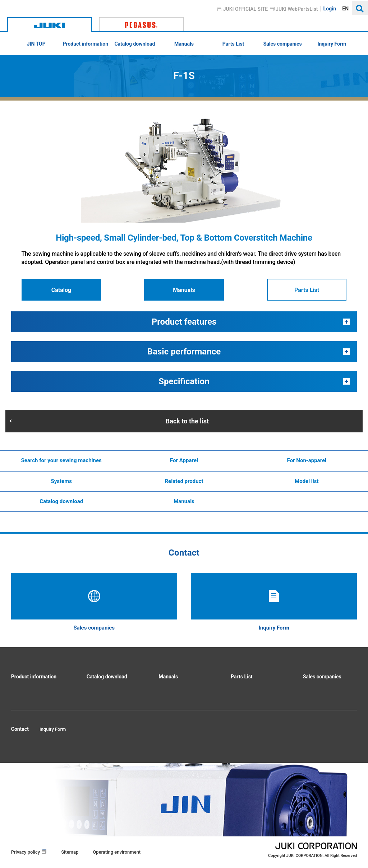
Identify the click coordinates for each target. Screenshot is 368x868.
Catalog (61, 290)
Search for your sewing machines (61, 460)
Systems (61, 481)
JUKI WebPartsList (297, 9)
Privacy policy (26, 852)
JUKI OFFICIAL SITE (246, 9)
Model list (307, 481)
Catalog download (61, 501)
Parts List (307, 290)
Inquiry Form (53, 729)
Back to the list (187, 421)
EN (346, 9)
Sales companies (322, 677)
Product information (34, 677)
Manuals (184, 290)
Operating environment (117, 852)
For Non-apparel (307, 460)
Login (330, 9)
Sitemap (70, 852)
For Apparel (184, 460)
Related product (184, 481)
